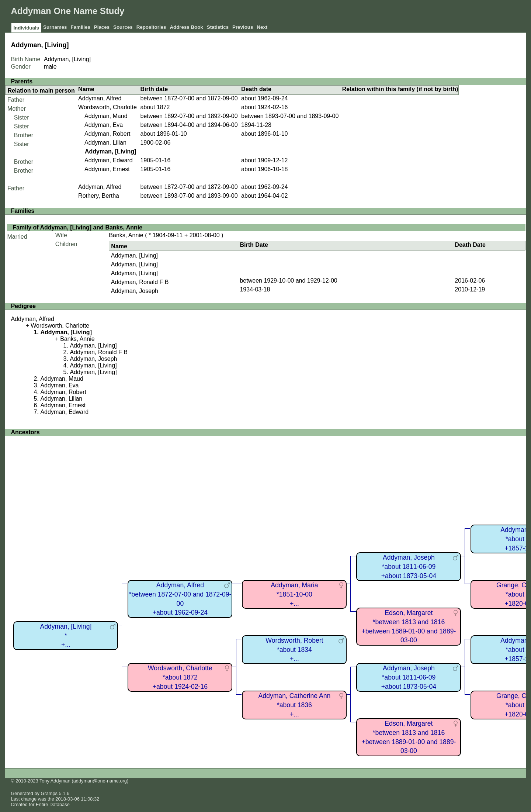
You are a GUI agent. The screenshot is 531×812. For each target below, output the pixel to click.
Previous (243, 27)
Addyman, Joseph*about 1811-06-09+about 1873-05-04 (409, 566)
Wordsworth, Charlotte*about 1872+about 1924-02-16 (180, 677)
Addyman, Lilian (105, 143)
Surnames (55, 27)
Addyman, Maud (106, 116)
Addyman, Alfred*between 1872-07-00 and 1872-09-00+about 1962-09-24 (180, 599)
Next (262, 27)
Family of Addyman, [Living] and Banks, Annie (77, 227)
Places (102, 27)
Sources (123, 27)
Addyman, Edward (109, 160)
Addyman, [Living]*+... (66, 635)
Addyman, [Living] (134, 255)
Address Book (186, 27)
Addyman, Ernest (107, 169)
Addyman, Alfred (100, 98)
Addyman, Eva (104, 125)
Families (80, 27)
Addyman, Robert (107, 134)
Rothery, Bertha (99, 196)
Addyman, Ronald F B (140, 282)
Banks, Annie (126, 235)
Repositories (151, 27)
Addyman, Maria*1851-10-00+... (294, 594)
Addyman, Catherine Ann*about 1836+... (295, 705)
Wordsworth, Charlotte (107, 107)
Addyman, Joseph (135, 291)
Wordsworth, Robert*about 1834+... (294, 649)
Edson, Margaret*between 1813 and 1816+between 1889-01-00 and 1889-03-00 (409, 626)
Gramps (49, 793)
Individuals (26, 28)
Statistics (218, 27)
